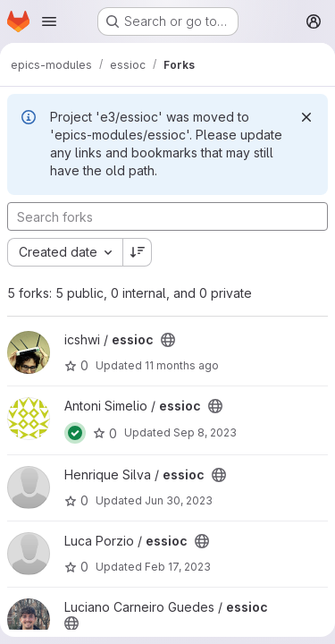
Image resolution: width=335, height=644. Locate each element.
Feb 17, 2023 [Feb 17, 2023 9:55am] (178, 567)
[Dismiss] (306, 117)
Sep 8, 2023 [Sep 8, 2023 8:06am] (205, 432)
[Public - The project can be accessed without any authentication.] (168, 340)
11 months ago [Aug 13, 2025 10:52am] (182, 365)
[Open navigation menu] (49, 21)
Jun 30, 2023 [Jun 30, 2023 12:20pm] (179, 500)
